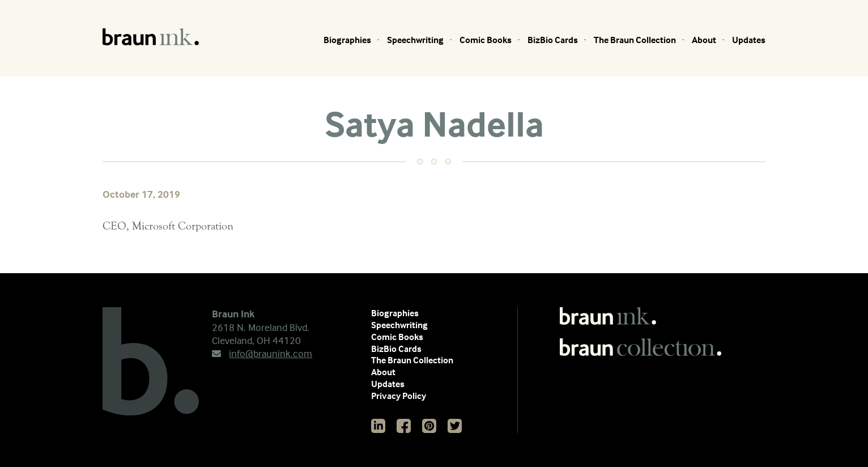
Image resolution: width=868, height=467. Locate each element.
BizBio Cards (553, 40)
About (704, 40)
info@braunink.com (262, 353)
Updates (749, 40)
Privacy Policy (399, 396)
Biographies (347, 40)
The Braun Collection (635, 40)
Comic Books (486, 40)
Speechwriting (415, 40)
